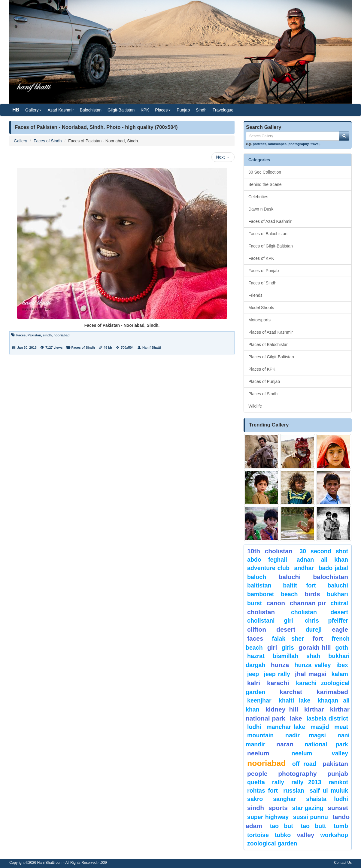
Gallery (20, 141)
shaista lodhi (327, 799)
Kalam (340, 674)
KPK (145, 110)
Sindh (201, 110)
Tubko (283, 835)
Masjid (320, 727)
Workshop (334, 835)
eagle (340, 629)
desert (286, 629)
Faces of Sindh (48, 141)
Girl (272, 647)
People (257, 774)
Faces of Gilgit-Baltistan (271, 246)
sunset (338, 808)
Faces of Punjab (264, 271)
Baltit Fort (299, 585)
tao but (282, 826)
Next (223, 157)
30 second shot (324, 551)
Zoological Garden (272, 843)
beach (289, 594)
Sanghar (284, 799)
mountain (260, 735)
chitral (339, 603)
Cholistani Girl (270, 621)
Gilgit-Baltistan (121, 110)
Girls (288, 648)
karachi (278, 683)
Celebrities (258, 197)
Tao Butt (314, 826)
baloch (257, 577)
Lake (296, 718)
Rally (278, 782)
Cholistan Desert (320, 612)
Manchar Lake (286, 727)
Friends (255, 295)
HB (16, 110)
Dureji (314, 630)
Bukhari (337, 594)
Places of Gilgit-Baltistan (271, 357)
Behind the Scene (265, 184)
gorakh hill (315, 647)
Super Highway (268, 817)
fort (318, 638)
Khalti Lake (294, 700)
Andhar (304, 568)
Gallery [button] (33, 110)
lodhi (254, 727)
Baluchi (338, 585)
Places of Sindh (263, 394)
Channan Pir (308, 603)
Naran (285, 744)
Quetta (256, 782)
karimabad (332, 692)
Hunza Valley (313, 665)
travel (315, 144)
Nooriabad (267, 763)
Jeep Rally (277, 674)
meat (341, 727)
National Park (326, 744)
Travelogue (223, 110)
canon (276, 603)
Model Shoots (261, 308)
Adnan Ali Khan (322, 560)
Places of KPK (262, 369)
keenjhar (259, 700)
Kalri (254, 683)
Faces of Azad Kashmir (270, 221)
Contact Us (343, 863)
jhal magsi (311, 674)
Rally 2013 (306, 782)
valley (305, 835)
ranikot (338, 782)
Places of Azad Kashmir (271, 332)
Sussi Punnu (311, 817)
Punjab (183, 110)
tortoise (258, 835)
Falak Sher (288, 639)
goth (342, 648)
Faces (21, 335)
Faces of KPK (261, 258)
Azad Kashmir (61, 110)
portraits (259, 144)
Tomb (341, 826)
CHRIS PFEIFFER (326, 621)
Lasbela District (327, 718)
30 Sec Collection (265, 172)
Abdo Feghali (267, 560)
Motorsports (259, 320)
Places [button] (163, 110)
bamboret (261, 594)
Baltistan (259, 585)
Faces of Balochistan (268, 234)
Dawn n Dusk (261, 209)
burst (255, 603)
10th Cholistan (270, 551)
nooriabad (61, 335)
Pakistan (34, 335)
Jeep (253, 674)
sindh (47, 335)
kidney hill (282, 709)
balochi (290, 577)
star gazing (308, 808)
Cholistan (261, 612)
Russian (294, 791)
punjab (338, 774)
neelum (258, 753)
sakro (255, 799)
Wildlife (255, 406)
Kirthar (314, 709)
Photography (297, 774)
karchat (291, 692)
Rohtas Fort (262, 791)
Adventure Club (268, 568)
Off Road (304, 764)
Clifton (257, 629)
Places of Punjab (264, 381)
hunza (280, 665)
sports (278, 808)
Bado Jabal (333, 568)
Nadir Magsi (306, 735)
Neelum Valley (320, 753)
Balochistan (91, 110)
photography (299, 144)
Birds (312, 594)
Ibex (342, 665)
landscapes (277, 144)
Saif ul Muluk (329, 791)
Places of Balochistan (268, 344)
